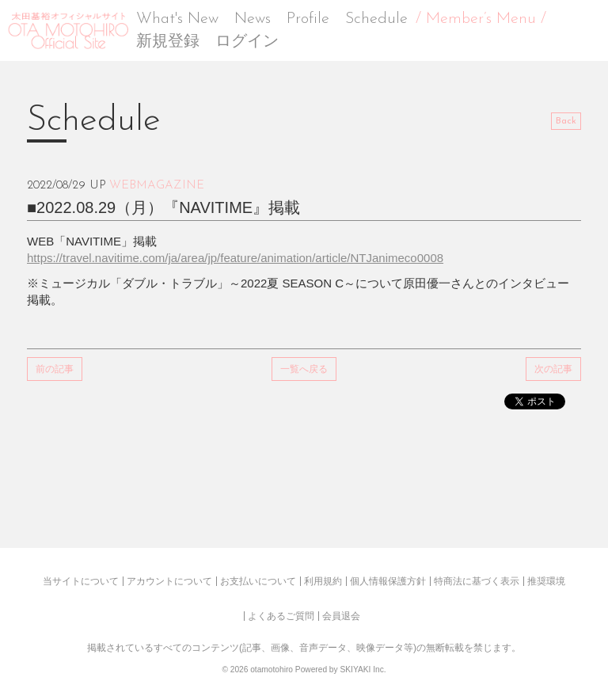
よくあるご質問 (281, 616)
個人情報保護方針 (388, 581)
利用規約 (323, 581)
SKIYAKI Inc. (363, 670)
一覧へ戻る (304, 369)
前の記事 (55, 369)
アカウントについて (169, 581)
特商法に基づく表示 (477, 581)
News (253, 19)
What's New (177, 19)
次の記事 (553, 369)
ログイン (247, 42)
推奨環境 (546, 581)
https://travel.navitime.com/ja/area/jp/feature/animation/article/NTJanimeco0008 (235, 258)
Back (566, 121)
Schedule (376, 19)
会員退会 (341, 616)
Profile (308, 19)
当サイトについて (81, 581)
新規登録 (168, 42)
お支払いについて (258, 581)
